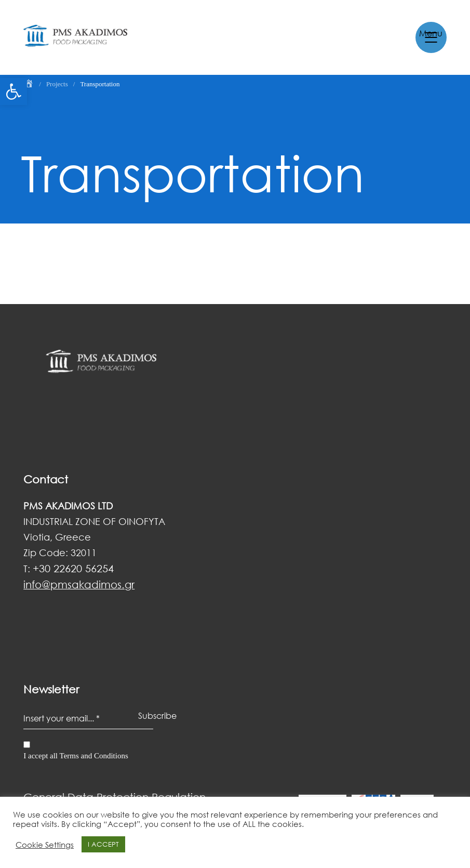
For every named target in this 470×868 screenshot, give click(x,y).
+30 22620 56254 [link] (73, 568)
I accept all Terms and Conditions (76, 756)
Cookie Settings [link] (45, 845)
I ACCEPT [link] (103, 844)
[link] (14, 91)
